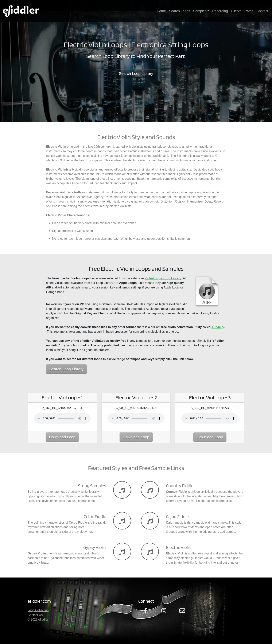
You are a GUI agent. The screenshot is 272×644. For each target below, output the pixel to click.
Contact (262, 11)
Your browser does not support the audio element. (62, 418)
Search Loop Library (136, 74)
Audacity (218, 327)
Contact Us (35, 615)
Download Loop (62, 437)
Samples (200, 11)
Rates (249, 11)
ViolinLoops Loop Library (163, 278)
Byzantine (56, 558)
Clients (236, 11)
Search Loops (179, 11)
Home (161, 11)
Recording (220, 11)
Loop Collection (38, 610)
